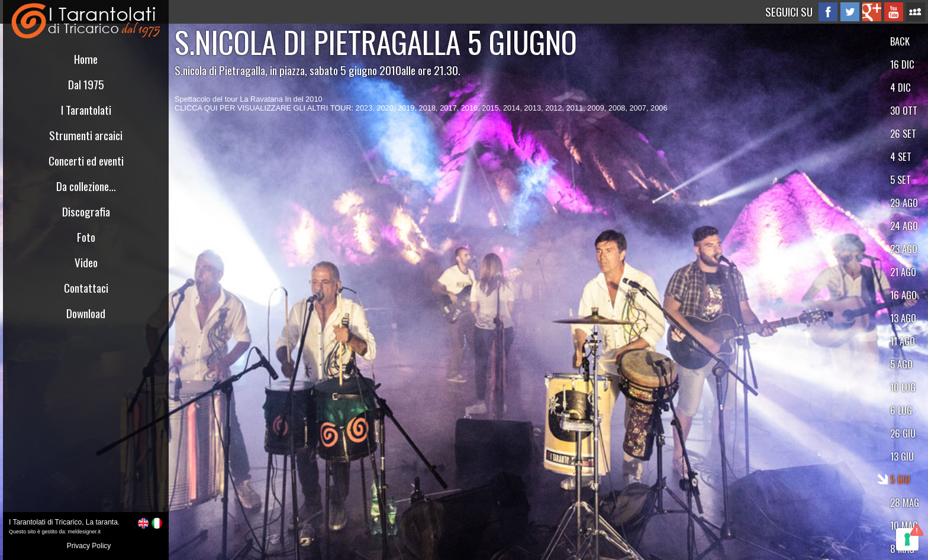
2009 (595, 108)
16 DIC (902, 64)
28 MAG (905, 502)
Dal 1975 (86, 84)
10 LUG (903, 387)
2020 (385, 108)
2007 (638, 108)
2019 (406, 108)
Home (86, 59)
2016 (469, 108)
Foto (86, 237)
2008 (617, 108)
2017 (448, 108)
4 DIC (900, 87)
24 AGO (904, 226)
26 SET (903, 133)
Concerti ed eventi (86, 161)
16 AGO (903, 295)
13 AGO (903, 318)
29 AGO (904, 203)
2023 (364, 108)
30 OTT (904, 110)
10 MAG (904, 525)
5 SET (900, 179)
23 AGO (904, 249)
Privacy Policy (89, 546)
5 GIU (900, 479)
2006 (659, 108)
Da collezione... (86, 186)
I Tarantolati (86, 110)
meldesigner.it (85, 532)
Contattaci (86, 288)
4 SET (901, 156)
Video (86, 262)
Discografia (86, 211)
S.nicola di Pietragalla (220, 70)
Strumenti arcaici (86, 135)
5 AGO (901, 364)
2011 (575, 108)
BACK (900, 41)
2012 (553, 108)
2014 (511, 108)
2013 (533, 108)
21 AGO (903, 272)
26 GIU (903, 433)
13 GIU (902, 456)
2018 (427, 108)
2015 (490, 108)
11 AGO (903, 341)
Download (86, 313)
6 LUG (901, 410)
